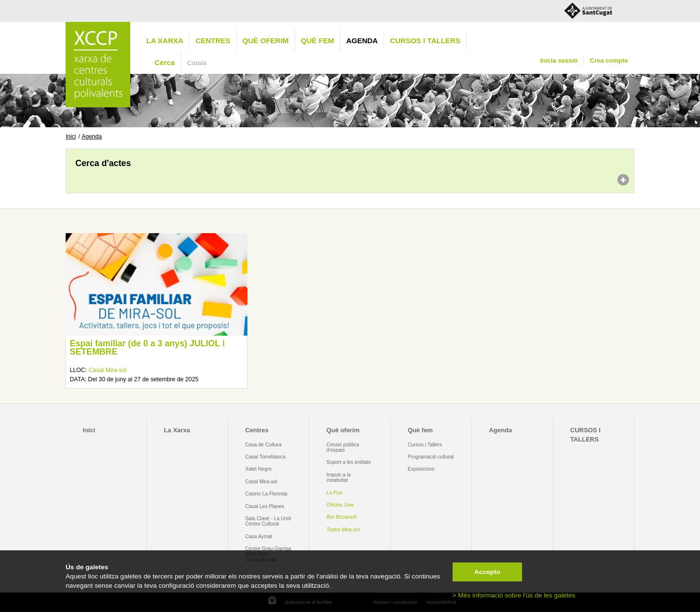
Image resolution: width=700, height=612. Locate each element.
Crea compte (609, 60)
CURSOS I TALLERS (425, 41)
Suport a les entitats (349, 462)
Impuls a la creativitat (339, 477)
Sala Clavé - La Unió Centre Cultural (268, 521)
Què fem (317, 41)
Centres (213, 41)
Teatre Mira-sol (343, 530)
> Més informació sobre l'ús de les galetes (514, 595)
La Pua (335, 493)
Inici (71, 136)
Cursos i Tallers (425, 445)
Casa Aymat (259, 536)
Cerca (165, 62)
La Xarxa (165, 41)
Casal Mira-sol (107, 370)
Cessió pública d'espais (343, 447)
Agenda (362, 41)
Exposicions (421, 469)
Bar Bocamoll (341, 517)
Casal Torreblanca (265, 457)
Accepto (488, 572)
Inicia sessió (559, 60)
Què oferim (266, 41)
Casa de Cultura (263, 445)
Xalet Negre (258, 469)
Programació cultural (431, 457)
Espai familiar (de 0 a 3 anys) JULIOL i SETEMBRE (147, 348)
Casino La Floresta (266, 494)
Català (197, 63)
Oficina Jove (341, 505)
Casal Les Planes (264, 506)
